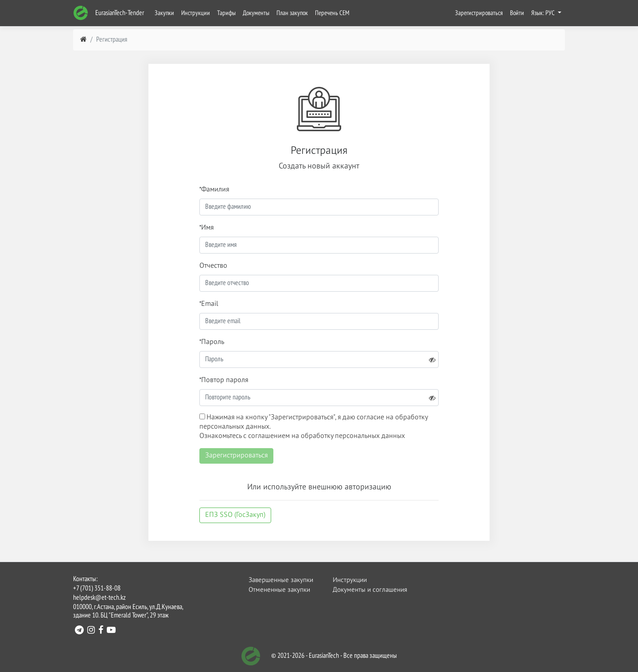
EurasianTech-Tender (109, 13)
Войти (517, 13)
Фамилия (215, 190)
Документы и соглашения (365, 590)
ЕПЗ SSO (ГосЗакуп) (235, 515)
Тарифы (226, 13)
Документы (256, 13)
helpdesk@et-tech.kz (99, 598)
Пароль (213, 342)
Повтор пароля (225, 380)
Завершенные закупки (280, 580)
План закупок (292, 13)
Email (210, 304)
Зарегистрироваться (479, 13)
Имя (207, 228)
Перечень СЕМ (332, 13)
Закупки (164, 13)
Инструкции (196, 13)
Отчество (213, 266)
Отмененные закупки (279, 590)
